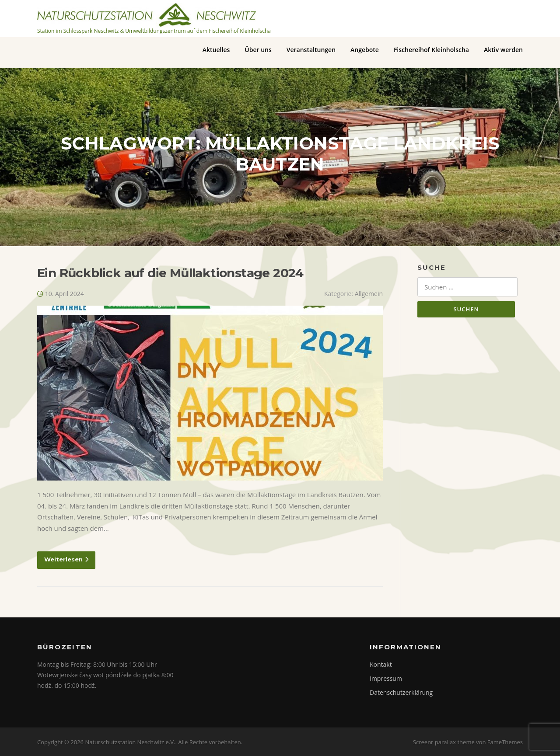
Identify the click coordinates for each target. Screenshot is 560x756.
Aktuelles (216, 50)
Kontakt (381, 664)
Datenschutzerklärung (401, 692)
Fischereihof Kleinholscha (431, 50)
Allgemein (369, 294)
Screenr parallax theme (444, 742)
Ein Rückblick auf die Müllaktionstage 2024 (170, 273)
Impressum (386, 678)
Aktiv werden (503, 50)
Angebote (365, 50)
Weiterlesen (66, 559)
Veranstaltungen (311, 50)
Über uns (258, 50)
